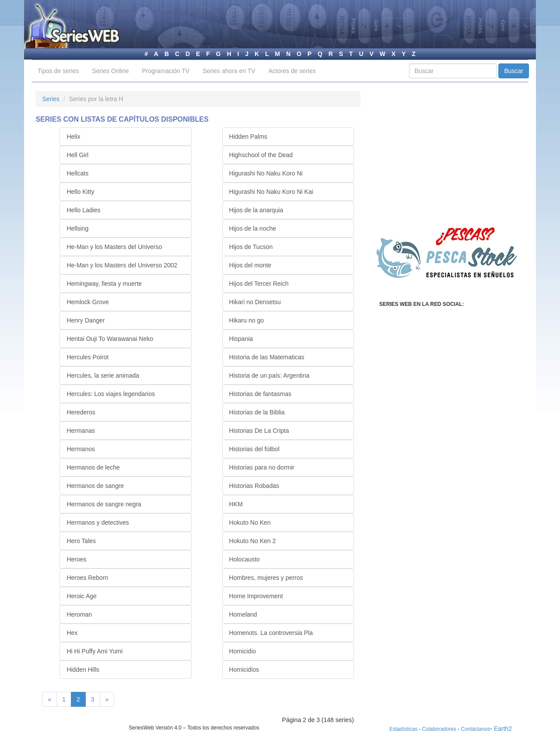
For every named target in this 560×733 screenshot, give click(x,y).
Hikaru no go (247, 320)
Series (51, 99)
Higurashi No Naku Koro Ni (266, 173)
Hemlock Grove (87, 302)
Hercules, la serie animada (103, 375)
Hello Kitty (80, 192)
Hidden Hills (83, 670)
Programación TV (166, 71)
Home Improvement (256, 596)
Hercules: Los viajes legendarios (111, 394)
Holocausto (245, 559)
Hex (72, 633)
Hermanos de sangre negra (104, 504)
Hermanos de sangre (95, 486)
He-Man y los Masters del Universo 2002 (122, 265)
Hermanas (81, 431)
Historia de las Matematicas (267, 357)
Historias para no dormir (262, 467)
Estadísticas (403, 729)
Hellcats (77, 173)
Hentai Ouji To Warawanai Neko (110, 339)
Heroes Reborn (87, 578)
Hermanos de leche (93, 467)
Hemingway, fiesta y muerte (104, 284)
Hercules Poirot (87, 357)
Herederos (81, 412)
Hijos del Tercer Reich (259, 284)
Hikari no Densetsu (255, 302)
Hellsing (77, 228)
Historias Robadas (254, 486)
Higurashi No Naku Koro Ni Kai (271, 192)
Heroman (79, 614)
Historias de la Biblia (257, 412)
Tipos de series (58, 71)
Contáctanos (475, 729)
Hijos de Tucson (251, 247)
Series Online (110, 71)
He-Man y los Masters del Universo (114, 247)
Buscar (514, 71)
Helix (73, 137)
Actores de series (292, 71)
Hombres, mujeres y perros (266, 578)
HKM (236, 504)
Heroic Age (81, 596)
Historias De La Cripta (259, 431)
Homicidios (244, 670)
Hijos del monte (250, 265)
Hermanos (81, 449)
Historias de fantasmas (260, 394)
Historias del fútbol (254, 449)
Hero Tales (81, 541)
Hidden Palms (248, 137)
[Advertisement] (447, 161)
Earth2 (503, 729)
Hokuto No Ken (250, 523)
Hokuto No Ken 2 (253, 541)
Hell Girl (77, 155)
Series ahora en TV (229, 71)
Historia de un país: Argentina (269, 375)
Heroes (76, 559)
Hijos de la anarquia (256, 210)
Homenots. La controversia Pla (271, 633)
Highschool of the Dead (261, 155)
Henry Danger (86, 320)
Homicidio (243, 651)
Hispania (241, 339)
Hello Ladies (83, 210)
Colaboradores (439, 729)
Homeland (243, 614)
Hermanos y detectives (98, 523)
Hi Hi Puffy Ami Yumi (94, 651)
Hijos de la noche (253, 228)
